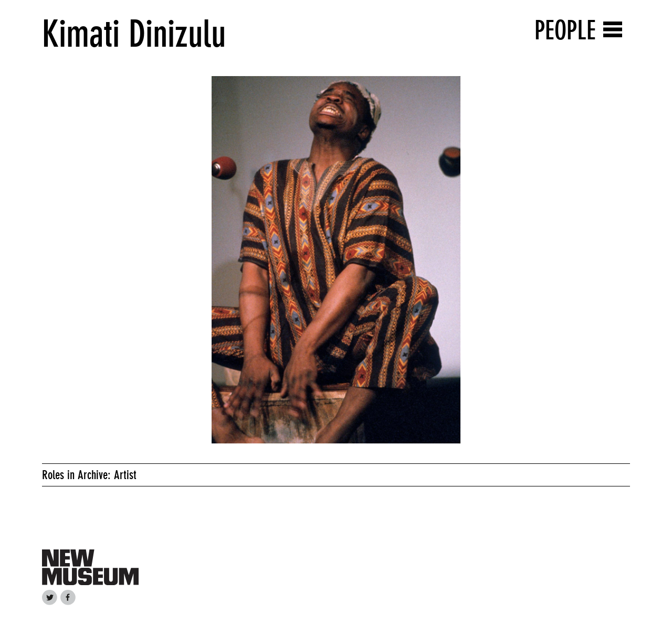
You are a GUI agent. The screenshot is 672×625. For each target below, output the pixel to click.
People (565, 30)
